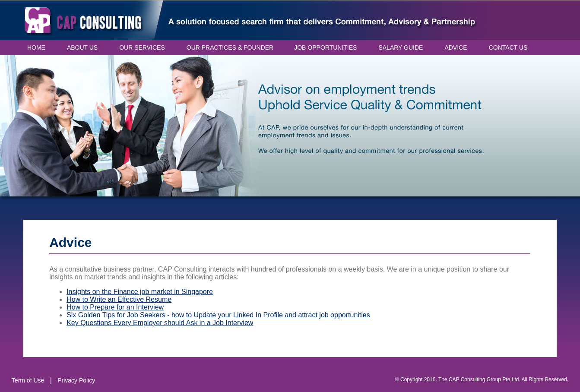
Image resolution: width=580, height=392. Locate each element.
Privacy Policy (76, 380)
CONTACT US (508, 47)
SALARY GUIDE (401, 47)
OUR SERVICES (142, 47)
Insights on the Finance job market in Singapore (140, 292)
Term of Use (28, 380)
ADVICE (456, 47)
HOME (36, 47)
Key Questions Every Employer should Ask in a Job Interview (160, 323)
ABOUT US (82, 47)
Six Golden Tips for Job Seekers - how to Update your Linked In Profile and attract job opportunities (218, 315)
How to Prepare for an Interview (115, 307)
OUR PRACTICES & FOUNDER (230, 47)
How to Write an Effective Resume (119, 299)
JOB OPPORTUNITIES (325, 47)
